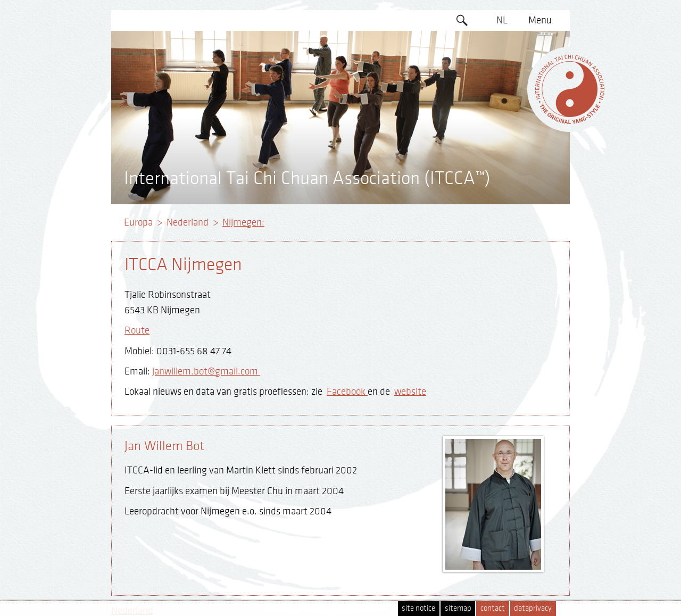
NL (502, 20)
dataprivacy (533, 608)
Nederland (188, 222)
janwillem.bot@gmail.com (206, 371)
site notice (418, 608)
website (410, 392)
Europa (138, 222)
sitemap (458, 608)
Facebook (347, 392)
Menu (540, 20)
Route (137, 330)
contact (493, 608)
